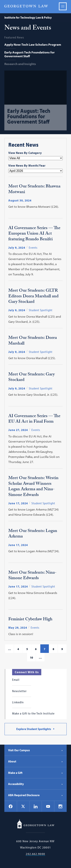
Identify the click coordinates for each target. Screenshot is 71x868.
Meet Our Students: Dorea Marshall (33, 341)
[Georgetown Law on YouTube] (48, 806)
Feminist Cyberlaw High (30, 620)
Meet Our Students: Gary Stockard (32, 378)
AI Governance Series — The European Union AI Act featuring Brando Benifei (34, 234)
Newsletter (19, 691)
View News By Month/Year (27, 165)
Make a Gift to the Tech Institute (33, 713)
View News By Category (25, 153)
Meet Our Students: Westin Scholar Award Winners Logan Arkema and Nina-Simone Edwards (33, 487)
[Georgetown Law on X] (23, 806)
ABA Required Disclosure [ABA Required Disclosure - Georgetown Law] (35, 795)
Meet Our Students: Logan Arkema (33, 534)
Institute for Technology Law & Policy (28, 17)
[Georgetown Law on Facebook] (11, 806)
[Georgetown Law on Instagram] (60, 806)
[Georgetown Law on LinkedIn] (36, 806)
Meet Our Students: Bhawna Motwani (34, 190)
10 (31, 657)
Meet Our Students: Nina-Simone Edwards (32, 576)
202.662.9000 (35, 854)
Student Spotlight (41, 310)
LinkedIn (18, 702)
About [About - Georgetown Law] (35, 761)
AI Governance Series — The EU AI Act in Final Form (34, 419)
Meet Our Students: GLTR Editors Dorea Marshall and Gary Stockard (33, 297)
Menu (63, 6)
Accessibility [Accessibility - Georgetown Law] (35, 784)
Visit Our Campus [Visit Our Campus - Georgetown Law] (35, 750)
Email (16, 680)
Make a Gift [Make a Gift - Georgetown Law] (35, 773)
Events (33, 248)
